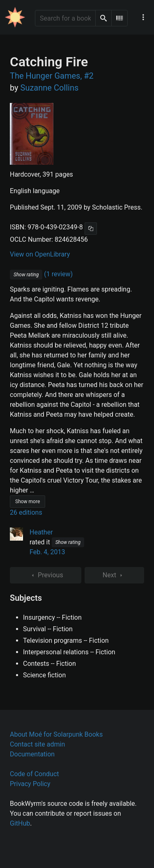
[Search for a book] (65, 18)
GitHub (20, 823)
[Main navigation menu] (143, 17)
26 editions (26, 512)
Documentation (32, 754)
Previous (46, 575)
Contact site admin (37, 744)
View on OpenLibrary (40, 254)
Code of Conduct (34, 774)
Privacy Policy (30, 784)
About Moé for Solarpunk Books (56, 734)
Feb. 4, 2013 (47, 552)
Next (114, 575)
